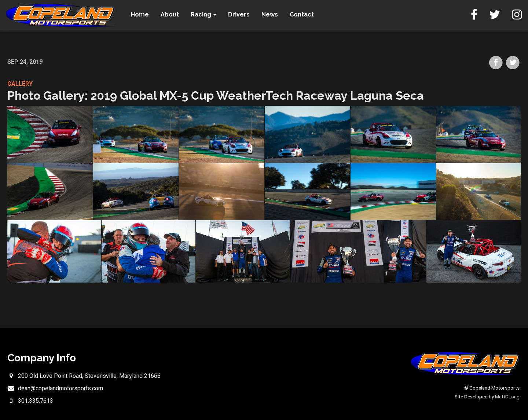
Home (142, 14)
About (172, 14)
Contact (304, 14)
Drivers (241, 14)
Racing (206, 14)
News (272, 14)
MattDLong (507, 397)
